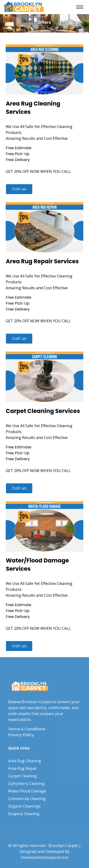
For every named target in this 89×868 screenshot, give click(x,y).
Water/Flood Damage (27, 791)
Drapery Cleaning (24, 814)
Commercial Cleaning (27, 799)
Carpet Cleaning (22, 776)
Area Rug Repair (23, 768)
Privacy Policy (21, 735)
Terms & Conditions (27, 729)
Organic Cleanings (24, 806)
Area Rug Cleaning (25, 761)
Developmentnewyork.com (45, 857)
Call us (19, 189)
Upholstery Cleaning (26, 783)
